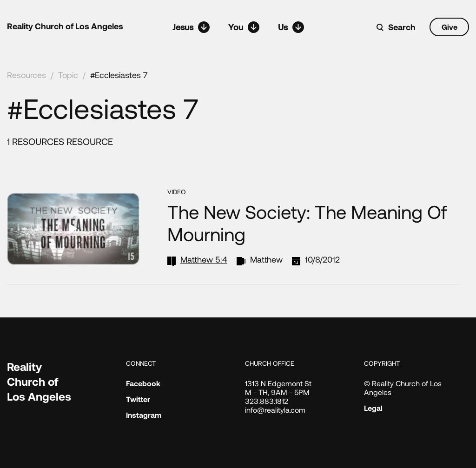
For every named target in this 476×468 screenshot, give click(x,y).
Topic (68, 75)
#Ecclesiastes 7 (119, 75)
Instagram (144, 415)
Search (402, 27)
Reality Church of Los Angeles (65, 26)
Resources (26, 75)
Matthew (266, 259)
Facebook (143, 383)
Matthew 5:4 (204, 259)
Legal (373, 408)
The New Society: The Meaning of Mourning (307, 223)
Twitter (138, 399)
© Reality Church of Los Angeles (403, 388)
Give (450, 27)
